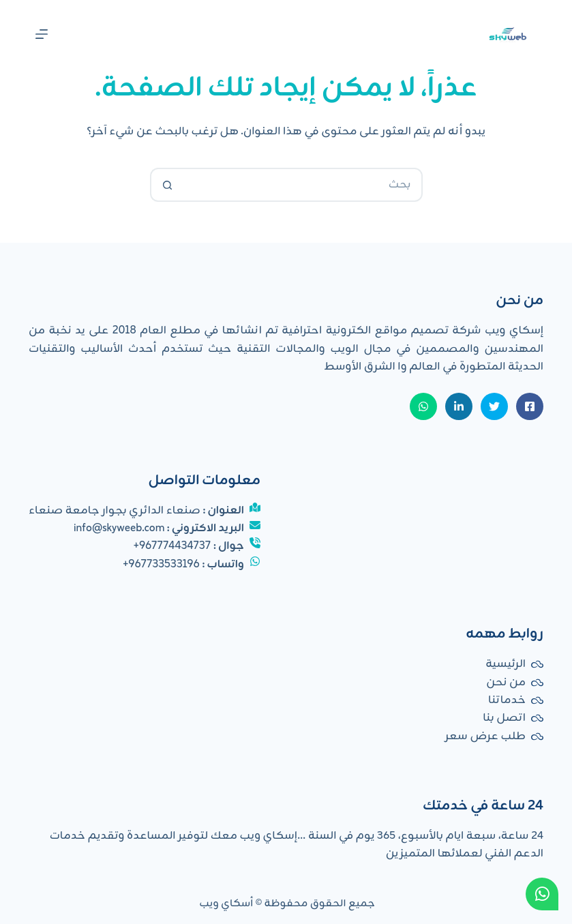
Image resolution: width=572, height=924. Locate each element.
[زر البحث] (167, 185)
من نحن (506, 683)
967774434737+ (172, 546)
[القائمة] (42, 34)
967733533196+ (161, 565)
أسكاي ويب (226, 904)
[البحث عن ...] (303, 185)
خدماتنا (507, 700)
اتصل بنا (504, 718)
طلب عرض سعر (485, 736)
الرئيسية (506, 664)
